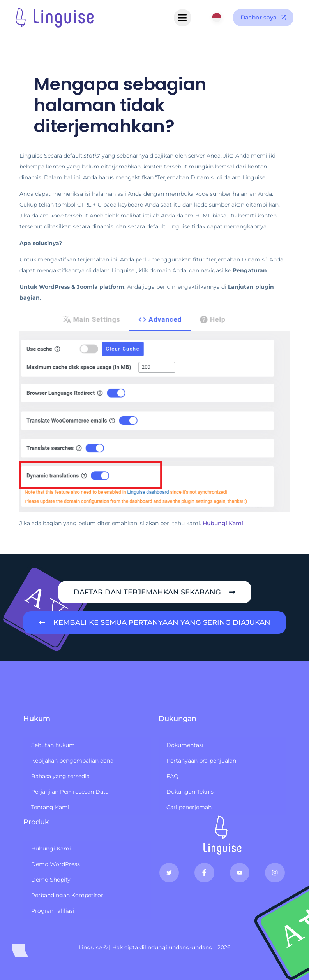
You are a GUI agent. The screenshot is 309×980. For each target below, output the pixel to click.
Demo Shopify (51, 880)
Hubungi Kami (223, 523)
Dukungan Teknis (190, 792)
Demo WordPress (56, 864)
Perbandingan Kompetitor (67, 895)
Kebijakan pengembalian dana (72, 761)
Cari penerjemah (189, 807)
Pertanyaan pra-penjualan (201, 761)
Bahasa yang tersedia (60, 776)
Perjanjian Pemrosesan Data (70, 792)
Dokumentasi (185, 745)
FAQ (172, 776)
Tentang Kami (50, 807)
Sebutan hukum (53, 745)
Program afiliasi (53, 911)
